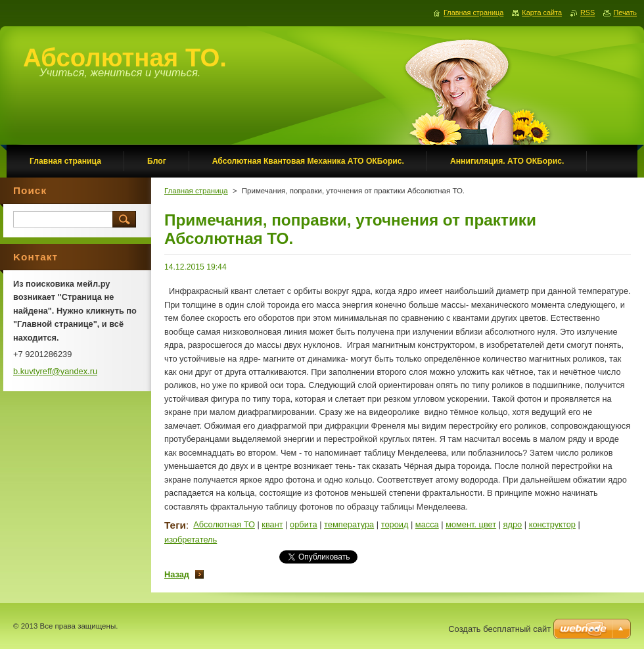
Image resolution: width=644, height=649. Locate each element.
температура (349, 524)
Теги (175, 525)
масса (427, 524)
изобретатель (191, 540)
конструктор (552, 524)
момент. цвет (471, 524)
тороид (395, 524)
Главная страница (196, 191)
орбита (304, 524)
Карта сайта (542, 12)
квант (272, 524)
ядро (513, 524)
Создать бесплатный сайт (499, 629)
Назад (177, 574)
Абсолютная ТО (224, 524)
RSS (587, 12)
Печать (625, 12)
